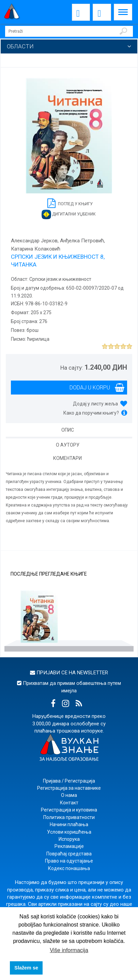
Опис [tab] (68, 430)
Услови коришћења (69, 832)
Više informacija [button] (69, 950)
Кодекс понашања (69, 868)
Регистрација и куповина (69, 810)
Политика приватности (69, 817)
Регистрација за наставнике (69, 788)
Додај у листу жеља (95, 404)
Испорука (69, 839)
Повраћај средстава (69, 854)
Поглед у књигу (70, 203)
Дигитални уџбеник (69, 214)
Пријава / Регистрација (69, 781)
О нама (69, 795)
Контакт (69, 803)
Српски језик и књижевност (60, 279)
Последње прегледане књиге (49, 574)
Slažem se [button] (26, 968)
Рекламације (69, 846)
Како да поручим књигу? (91, 413)
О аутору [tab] (68, 445)
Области (20, 46)
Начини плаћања (69, 824)
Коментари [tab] (67, 458)
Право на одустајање (69, 861)
